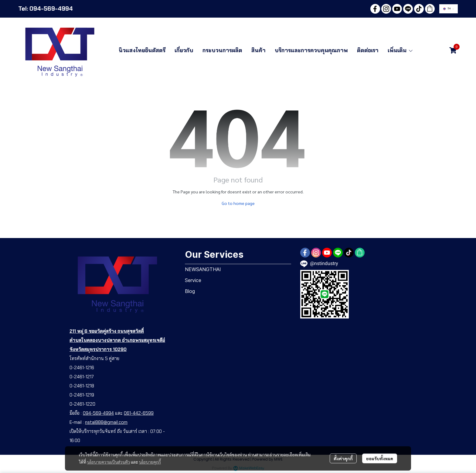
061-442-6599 (139, 413)
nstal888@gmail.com (106, 422)
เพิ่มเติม (400, 50)
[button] (449, 9)
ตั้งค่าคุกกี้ (343, 458)
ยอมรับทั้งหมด (380, 458)
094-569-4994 (98, 413)
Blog (190, 291)
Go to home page (238, 203)
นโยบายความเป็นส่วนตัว (109, 462)
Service (193, 280)
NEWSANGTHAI (203, 269)
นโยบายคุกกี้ (150, 462)
